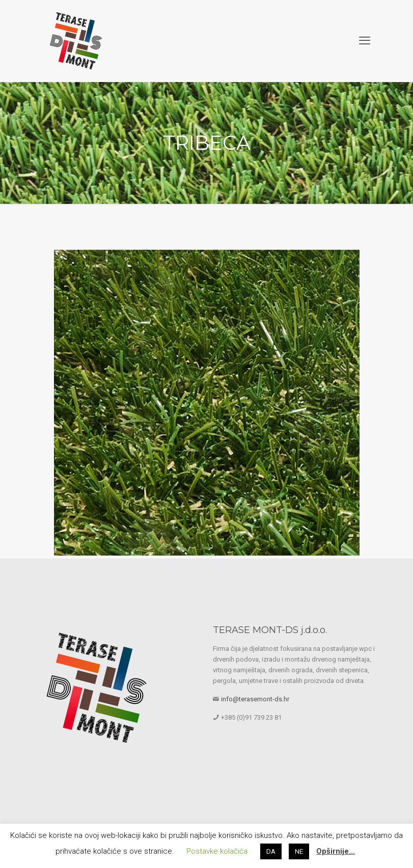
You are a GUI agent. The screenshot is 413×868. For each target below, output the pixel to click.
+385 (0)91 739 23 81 (251, 717)
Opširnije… (336, 851)
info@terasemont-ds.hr (255, 699)
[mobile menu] (365, 41)
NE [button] (299, 851)
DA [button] (271, 851)
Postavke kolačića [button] (217, 851)
